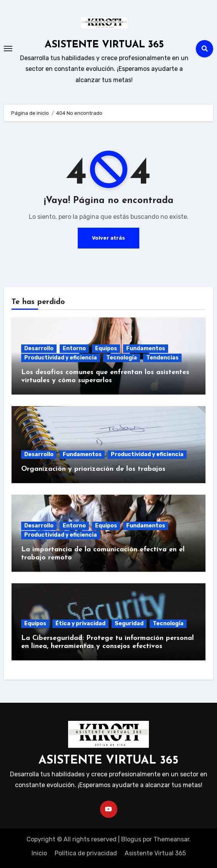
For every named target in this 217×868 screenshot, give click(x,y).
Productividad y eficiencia (61, 358)
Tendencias (162, 358)
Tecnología (122, 358)
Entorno (74, 348)
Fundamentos (146, 348)
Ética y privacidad (80, 624)
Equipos (106, 348)
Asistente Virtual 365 (155, 853)
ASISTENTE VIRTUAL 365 (104, 45)
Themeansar (171, 839)
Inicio (39, 853)
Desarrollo (39, 348)
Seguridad (129, 624)
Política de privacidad (86, 853)
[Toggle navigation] (8, 49)
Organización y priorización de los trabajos (93, 469)
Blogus (131, 839)
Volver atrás (108, 238)
